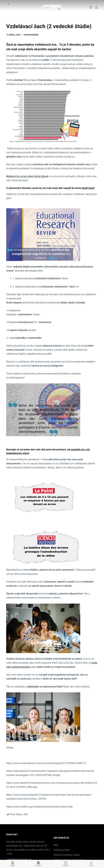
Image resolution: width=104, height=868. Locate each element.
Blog (56, 845)
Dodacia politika (62, 850)
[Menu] (96, 7)
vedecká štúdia (21, 267)
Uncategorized (31, 35)
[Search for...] (49, 7)
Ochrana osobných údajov (67, 855)
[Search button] (59, 9)
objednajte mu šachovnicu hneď (45, 687)
